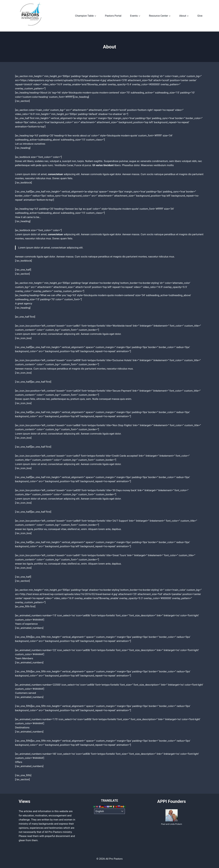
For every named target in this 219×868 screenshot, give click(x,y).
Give (200, 16)
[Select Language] (110, 811)
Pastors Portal (113, 16)
